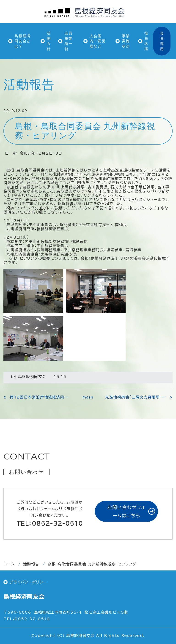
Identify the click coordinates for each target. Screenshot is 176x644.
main (88, 396)
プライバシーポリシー (28, 581)
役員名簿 (146, 40)
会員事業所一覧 (70, 40)
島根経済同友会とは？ (24, 40)
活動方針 (49, 40)
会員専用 (161, 40)
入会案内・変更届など (99, 40)
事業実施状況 (126, 40)
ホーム (9, 563)
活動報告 (31, 563)
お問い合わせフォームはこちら (126, 510)
